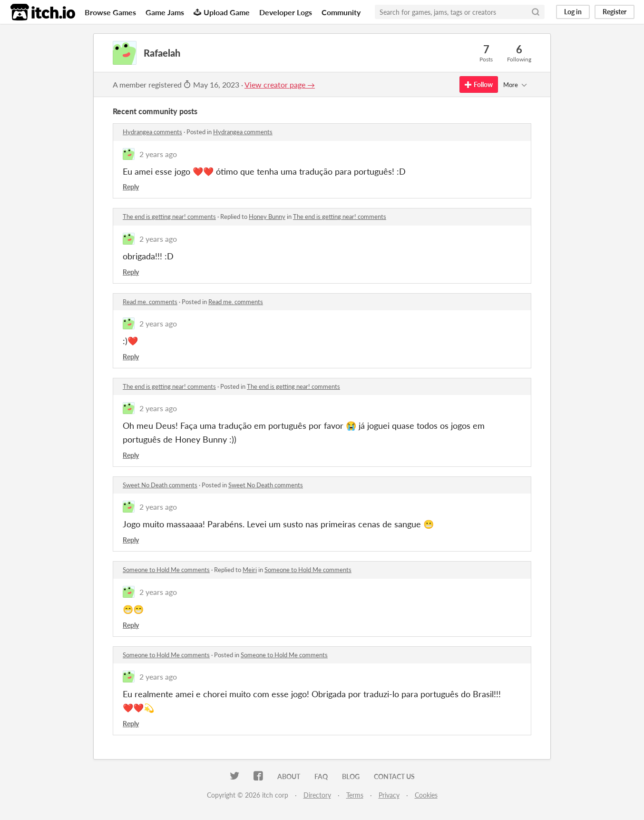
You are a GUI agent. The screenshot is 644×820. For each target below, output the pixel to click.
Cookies (426, 795)
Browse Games (110, 12)
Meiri (250, 570)
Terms (355, 795)
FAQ (321, 776)
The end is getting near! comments (169, 217)
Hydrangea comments (152, 132)
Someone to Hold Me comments (166, 570)
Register (615, 12)
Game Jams (165, 12)
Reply (131, 187)
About (289, 776)
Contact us (394, 776)
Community (341, 12)
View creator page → (280, 84)
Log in (573, 12)
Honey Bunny (267, 217)
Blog (351, 776)
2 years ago (158, 154)
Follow (479, 84)
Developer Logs (286, 12)
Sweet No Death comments (160, 485)
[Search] (536, 12)
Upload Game (222, 12)
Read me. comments (150, 302)
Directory (317, 795)
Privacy (389, 795)
